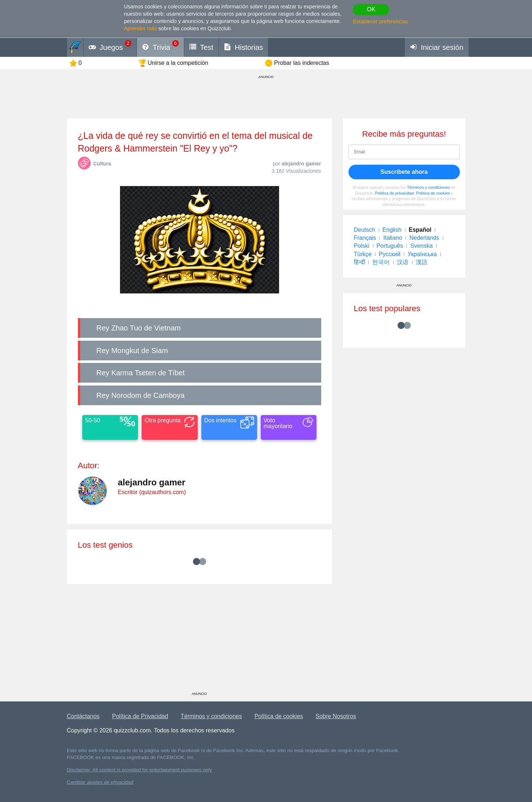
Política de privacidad (394, 193)
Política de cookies (433, 193)
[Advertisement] (200, 641)
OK (371, 9)
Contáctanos (83, 716)
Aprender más (141, 28)
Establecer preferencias (380, 21)
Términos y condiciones (428, 187)
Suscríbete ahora (404, 172)
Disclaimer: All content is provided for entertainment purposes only (139, 770)
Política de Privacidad (140, 716)
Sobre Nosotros (336, 716)
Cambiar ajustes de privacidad (100, 782)
